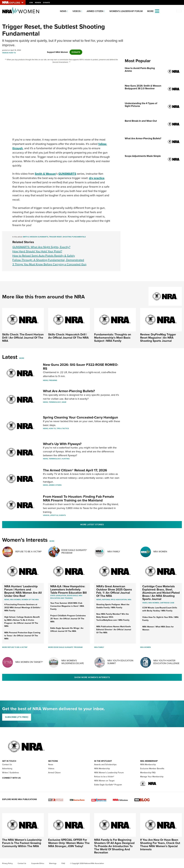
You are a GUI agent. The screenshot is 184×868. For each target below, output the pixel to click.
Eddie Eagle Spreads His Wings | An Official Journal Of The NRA (67, 630)
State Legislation (58, 596)
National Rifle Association (114, 600)
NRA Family (114, 552)
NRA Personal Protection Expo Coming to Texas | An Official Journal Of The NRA (22, 636)
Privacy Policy (7, 863)
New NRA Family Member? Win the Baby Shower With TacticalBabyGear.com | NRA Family (113, 617)
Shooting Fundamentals (74, 237)
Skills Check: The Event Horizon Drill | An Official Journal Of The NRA (23, 338)
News (63, 11)
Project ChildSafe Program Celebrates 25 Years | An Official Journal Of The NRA (68, 619)
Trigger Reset (55, 237)
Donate (46, 3)
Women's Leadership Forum (126, 11)
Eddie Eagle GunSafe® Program (74, 551)
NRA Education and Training (66, 597)
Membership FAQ (148, 773)
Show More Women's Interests (92, 677)
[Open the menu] (157, 11)
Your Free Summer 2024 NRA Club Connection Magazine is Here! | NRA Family (67, 606)
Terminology (55, 402)
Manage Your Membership (152, 777)
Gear (64, 402)
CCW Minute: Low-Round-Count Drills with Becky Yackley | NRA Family (160, 609)
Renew (38, 3)
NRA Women (160, 552)
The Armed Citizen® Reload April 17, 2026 (75, 470)
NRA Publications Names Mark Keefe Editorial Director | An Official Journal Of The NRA (114, 630)
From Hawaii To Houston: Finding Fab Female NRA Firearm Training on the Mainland (78, 498)
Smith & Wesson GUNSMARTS (35, 237)
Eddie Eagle (72, 596)
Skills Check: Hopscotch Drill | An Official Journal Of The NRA (68, 336)
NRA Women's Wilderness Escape (73, 662)
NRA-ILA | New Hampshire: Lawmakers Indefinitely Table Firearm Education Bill (68, 589)
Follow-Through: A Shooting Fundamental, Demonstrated (48, 260)
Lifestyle (54, 515)
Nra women (15, 600)
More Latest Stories (92, 525)
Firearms (53, 380)
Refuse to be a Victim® (104, 777)
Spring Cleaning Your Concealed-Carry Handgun (80, 417)
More (22, 358)
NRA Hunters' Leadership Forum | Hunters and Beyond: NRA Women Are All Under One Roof (23, 591)
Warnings (53, 863)
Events (62, 515)
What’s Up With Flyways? (62, 444)
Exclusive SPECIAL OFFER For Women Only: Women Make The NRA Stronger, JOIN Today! (69, 843)
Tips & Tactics (63, 428)
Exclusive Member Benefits (152, 769)
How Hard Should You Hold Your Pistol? (37, 251)
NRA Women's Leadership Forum (109, 773)
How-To (12, 53)
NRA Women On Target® (29, 662)
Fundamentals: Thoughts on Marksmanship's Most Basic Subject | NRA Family (113, 338)
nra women (154, 603)
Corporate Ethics (38, 863)
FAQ (63, 863)
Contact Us (7, 765)
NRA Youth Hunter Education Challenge (166, 662)
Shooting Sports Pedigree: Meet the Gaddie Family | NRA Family (113, 606)
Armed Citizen (95, 11)
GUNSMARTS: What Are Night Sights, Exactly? (41, 247)
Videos (77, 11)
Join (31, 3)
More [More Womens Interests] (52, 541)
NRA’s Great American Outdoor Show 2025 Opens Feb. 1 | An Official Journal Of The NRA (114, 591)
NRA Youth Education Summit (120, 662)
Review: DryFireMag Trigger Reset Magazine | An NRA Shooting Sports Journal (158, 338)
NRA (129, 600)
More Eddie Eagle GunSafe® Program (65, 647)
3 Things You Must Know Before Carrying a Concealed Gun (49, 264)
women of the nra (30, 600)
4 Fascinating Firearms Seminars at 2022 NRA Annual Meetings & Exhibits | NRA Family (23, 607)
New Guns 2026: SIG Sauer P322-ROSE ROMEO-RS (81, 366)
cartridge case (167, 603)
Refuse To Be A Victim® (29, 552)
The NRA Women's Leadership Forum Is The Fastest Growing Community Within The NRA (22, 843)
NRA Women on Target (104, 781)
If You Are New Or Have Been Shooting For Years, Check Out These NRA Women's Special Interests (160, 844)
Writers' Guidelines (11, 773)
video (145, 603)
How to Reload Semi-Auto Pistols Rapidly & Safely (44, 256)
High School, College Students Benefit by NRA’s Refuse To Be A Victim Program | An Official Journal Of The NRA (22, 622)
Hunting (66, 459)
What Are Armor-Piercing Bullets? (69, 391)
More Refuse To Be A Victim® (15, 647)
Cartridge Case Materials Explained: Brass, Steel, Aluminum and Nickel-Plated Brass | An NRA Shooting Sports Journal (161, 593)
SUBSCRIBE (17, 717)
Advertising (7, 769)
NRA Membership (102, 769)
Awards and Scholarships (105, 765)
